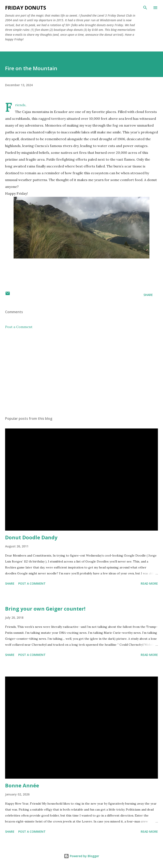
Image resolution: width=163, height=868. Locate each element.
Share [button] (148, 295)
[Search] (145, 8)
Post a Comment (19, 327)
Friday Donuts (26, 8)
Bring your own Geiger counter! (45, 609)
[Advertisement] (81, 373)
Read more (149, 583)
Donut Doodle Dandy (31, 537)
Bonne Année (22, 785)
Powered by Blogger (81, 856)
